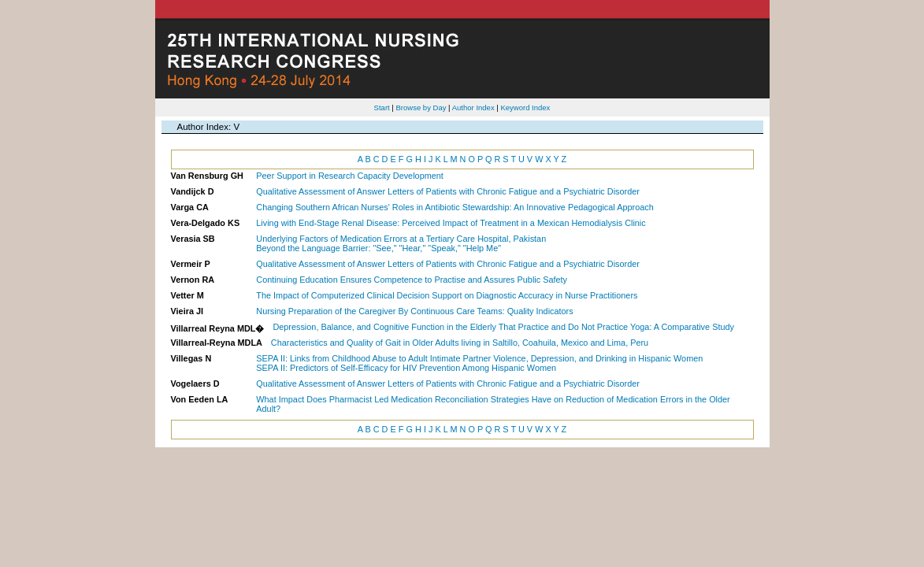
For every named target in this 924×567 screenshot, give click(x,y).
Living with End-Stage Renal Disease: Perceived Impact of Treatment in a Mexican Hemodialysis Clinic (451, 223)
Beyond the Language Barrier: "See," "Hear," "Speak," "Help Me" (379, 248)
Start (382, 107)
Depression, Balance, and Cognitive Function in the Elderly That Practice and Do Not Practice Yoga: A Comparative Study (503, 327)
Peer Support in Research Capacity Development (350, 176)
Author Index (473, 107)
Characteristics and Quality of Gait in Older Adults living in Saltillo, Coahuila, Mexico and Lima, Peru (460, 343)
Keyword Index (525, 107)
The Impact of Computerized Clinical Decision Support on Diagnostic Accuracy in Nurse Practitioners (447, 295)
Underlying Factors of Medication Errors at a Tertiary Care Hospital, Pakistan (401, 239)
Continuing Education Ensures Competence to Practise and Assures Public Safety (412, 280)
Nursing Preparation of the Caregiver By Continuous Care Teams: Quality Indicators (414, 311)
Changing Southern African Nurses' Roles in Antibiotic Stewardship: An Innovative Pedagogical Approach (455, 207)
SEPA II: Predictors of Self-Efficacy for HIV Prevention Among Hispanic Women (406, 368)
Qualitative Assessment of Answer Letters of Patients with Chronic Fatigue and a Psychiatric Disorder (448, 191)
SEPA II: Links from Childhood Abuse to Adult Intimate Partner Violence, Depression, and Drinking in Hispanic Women (479, 358)
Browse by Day (421, 107)
